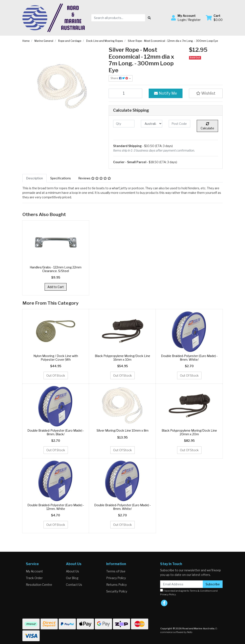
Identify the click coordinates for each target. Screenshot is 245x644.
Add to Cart (56, 287)
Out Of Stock (56, 375)
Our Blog (72, 578)
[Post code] (179, 124)
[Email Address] (182, 584)
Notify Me (165, 93)
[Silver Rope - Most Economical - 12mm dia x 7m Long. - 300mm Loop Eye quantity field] (126, 93)
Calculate (207, 126)
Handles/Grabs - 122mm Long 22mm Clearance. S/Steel (56, 269)
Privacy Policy (116, 578)
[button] (186, 18)
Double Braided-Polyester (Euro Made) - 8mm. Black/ (56, 432)
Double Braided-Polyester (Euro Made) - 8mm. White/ (189, 358)
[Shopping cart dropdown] (214, 18)
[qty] (124, 124)
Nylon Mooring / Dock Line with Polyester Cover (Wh (56, 358)
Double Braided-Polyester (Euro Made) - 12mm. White (56, 507)
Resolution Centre (39, 585)
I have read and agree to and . (189, 592)
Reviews (95, 178)
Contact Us (74, 585)
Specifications (61, 178)
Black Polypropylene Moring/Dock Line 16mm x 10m (123, 358)
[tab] (34, 178)
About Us (73, 571)
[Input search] (118, 18)
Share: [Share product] (120, 78)
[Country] (152, 124)
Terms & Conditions (201, 591)
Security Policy (117, 591)
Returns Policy (116, 585)
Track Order (34, 578)
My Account (34, 571)
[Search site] (149, 18)
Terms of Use (116, 571)
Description (34, 178)
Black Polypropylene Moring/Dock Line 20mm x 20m (189, 432)
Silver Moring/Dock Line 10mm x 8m (123, 430)
